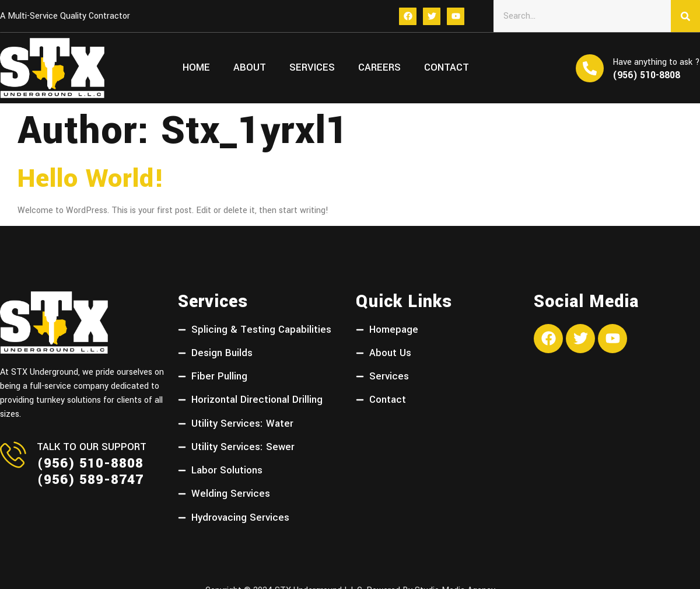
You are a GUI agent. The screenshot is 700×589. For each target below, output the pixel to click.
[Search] (685, 16)
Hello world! (91, 179)
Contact (447, 68)
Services (312, 68)
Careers (379, 68)
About (250, 68)
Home (196, 68)
